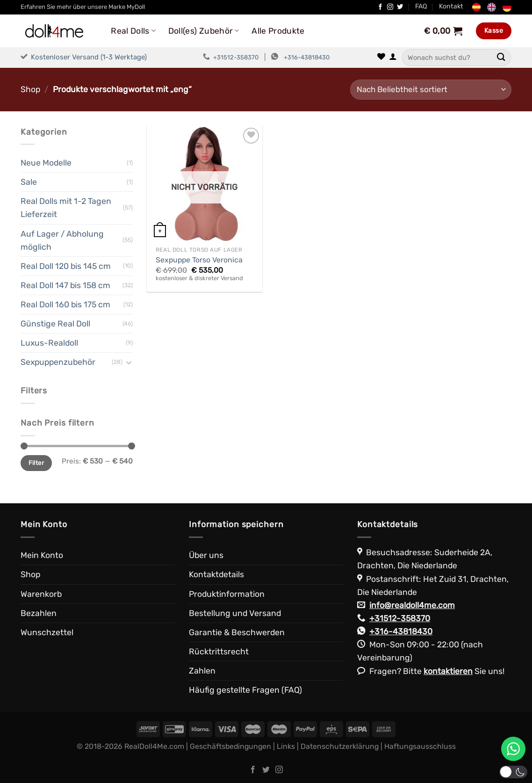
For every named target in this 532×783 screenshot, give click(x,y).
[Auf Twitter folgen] (400, 7)
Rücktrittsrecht (219, 652)
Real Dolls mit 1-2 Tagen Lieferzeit (66, 208)
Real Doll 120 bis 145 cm (66, 266)
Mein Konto (42, 555)
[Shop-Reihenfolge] (431, 90)
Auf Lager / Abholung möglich (62, 240)
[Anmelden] (393, 57)
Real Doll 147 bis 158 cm (65, 285)
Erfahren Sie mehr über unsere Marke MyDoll (83, 7)
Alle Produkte (278, 31)
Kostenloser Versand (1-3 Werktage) (89, 57)
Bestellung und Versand (235, 613)
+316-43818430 (307, 57)
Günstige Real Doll (55, 324)
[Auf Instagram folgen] (390, 7)
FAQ (421, 6)
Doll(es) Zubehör (204, 31)
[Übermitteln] (501, 57)
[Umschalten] (129, 362)
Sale (29, 182)
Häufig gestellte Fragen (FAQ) (245, 690)
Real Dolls (133, 31)
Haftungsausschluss (420, 746)
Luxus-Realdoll (49, 343)
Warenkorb (41, 594)
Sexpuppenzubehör (58, 362)
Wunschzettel (47, 632)
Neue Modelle (46, 163)
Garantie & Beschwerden (237, 632)
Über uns (206, 555)
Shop (30, 89)
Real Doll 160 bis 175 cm (65, 304)
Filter (36, 463)
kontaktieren (448, 671)
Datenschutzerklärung (340, 746)
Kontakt (451, 6)
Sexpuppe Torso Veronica (199, 260)
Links (286, 746)
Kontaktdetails (216, 574)
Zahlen (202, 671)
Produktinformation (227, 594)
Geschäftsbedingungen (230, 746)
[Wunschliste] (381, 57)
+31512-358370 (236, 57)
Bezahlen (39, 613)
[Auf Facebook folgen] (380, 7)
